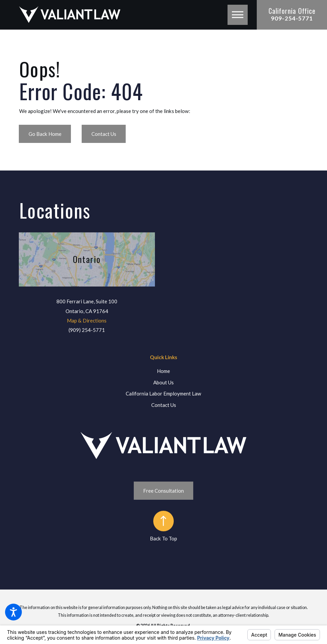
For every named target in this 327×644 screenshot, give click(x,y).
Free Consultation (163, 491)
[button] (13, 612)
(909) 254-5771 (87, 330)
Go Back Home (45, 134)
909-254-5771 (292, 18)
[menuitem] (163, 371)
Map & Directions (87, 320)
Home (163, 371)
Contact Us (104, 134)
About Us (163, 382)
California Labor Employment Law (163, 393)
